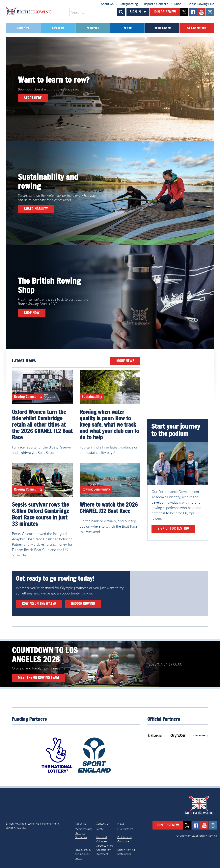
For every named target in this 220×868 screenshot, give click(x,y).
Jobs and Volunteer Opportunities (104, 841)
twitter (184, 12)
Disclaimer (81, 837)
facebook (193, 12)
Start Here (23, 28)
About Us (107, 4)
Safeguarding (129, 4)
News (121, 823)
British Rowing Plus (201, 4)
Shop (178, 4)
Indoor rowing (83, 604)
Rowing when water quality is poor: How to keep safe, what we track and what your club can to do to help (109, 425)
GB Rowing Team (197, 28)
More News (125, 361)
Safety (100, 829)
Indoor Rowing (162, 28)
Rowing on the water (39, 604)
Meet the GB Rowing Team (38, 678)
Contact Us (103, 823)
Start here (33, 98)
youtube (201, 12)
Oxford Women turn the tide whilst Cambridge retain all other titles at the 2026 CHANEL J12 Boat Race (42, 425)
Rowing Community (28, 397)
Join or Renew (165, 12)
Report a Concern (156, 4)
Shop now (32, 313)
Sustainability (36, 209)
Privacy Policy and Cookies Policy (83, 854)
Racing (127, 28)
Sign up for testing (173, 529)
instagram (210, 12)
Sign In (135, 12)
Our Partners (125, 829)
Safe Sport (58, 28)
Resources (93, 28)
